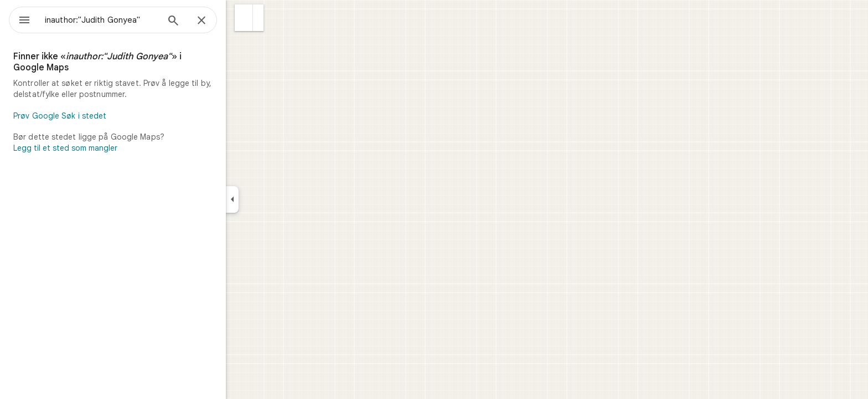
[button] (284, 18)
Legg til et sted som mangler (105, 148)
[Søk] (213, 22)
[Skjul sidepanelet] (272, 199)
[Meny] (20, 19)
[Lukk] (241, 21)
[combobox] (130, 20)
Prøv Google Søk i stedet (100, 116)
